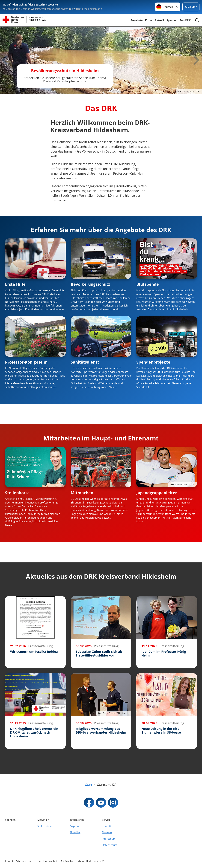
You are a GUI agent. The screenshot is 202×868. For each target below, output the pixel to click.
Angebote (137, 20)
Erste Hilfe (15, 284)
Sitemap (107, 832)
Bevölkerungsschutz (90, 284)
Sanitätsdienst (85, 362)
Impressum (109, 839)
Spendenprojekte (153, 362)
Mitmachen (82, 493)
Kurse (149, 20)
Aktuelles (75, 832)
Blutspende (148, 284)
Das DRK (185, 20)
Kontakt (107, 826)
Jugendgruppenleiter (157, 493)
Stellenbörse (17, 493)
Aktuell (159, 20)
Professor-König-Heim (26, 362)
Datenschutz (110, 845)
